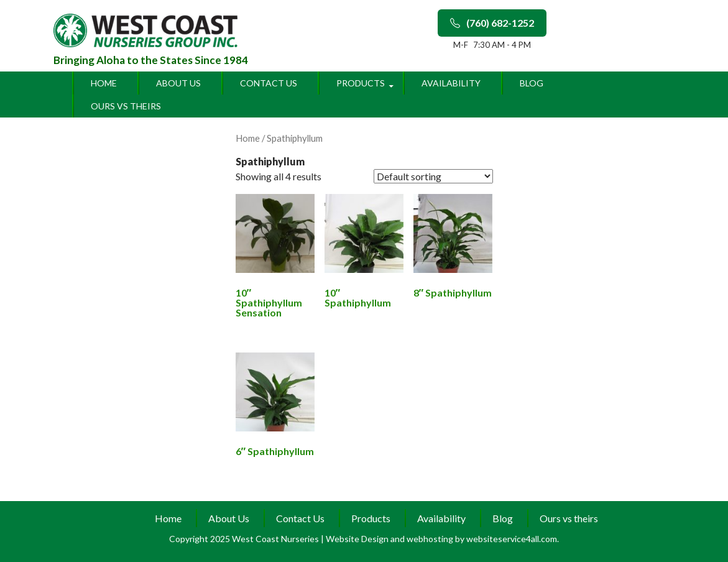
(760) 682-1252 (492, 23)
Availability (451, 83)
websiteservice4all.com (512, 539)
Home (104, 83)
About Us (178, 83)
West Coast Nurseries (276, 539)
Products (361, 83)
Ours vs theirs (126, 106)
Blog (532, 83)
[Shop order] (433, 176)
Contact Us (269, 83)
